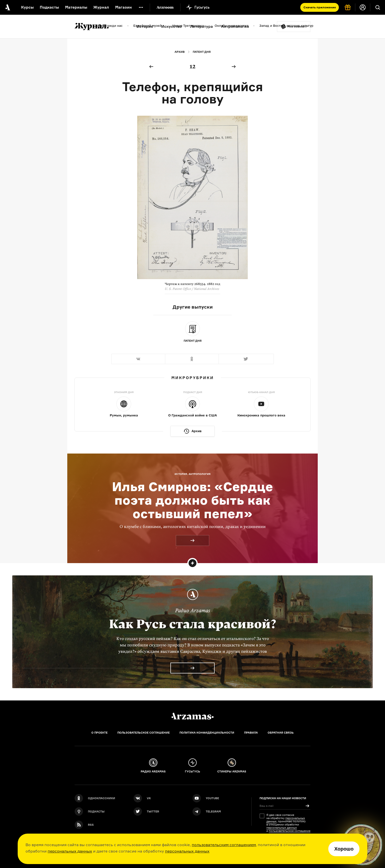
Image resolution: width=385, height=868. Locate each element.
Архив (180, 52)
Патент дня (202, 52)
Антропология (235, 26)
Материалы (76, 7)
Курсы (27, 7)
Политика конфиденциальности (207, 733)
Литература (201, 26)
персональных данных (70, 851)
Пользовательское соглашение (144, 733)
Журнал (101, 7)
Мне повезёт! (297, 27)
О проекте (99, 733)
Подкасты (49, 7)
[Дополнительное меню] (141, 7)
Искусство (172, 26)
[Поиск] (378, 7)
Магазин (124, 7)
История (145, 26)
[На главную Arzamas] (7, 7)
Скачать (320, 7)
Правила (251, 733)
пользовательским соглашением (224, 845)
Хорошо (344, 849)
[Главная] (192, 716)
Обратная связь (281, 733)
